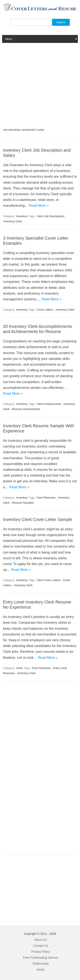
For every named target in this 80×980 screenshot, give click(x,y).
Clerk (19, 668)
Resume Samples (23, 503)
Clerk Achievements (49, 404)
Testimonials (40, 964)
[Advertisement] (40, 87)
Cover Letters (45, 310)
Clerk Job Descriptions (51, 216)
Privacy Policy (40, 952)
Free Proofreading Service (40, 958)
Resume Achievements (26, 409)
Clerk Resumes (46, 498)
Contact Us (40, 946)
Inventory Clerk (13, 221)
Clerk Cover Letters (49, 580)
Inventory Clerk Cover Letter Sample (37, 519)
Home (40, 970)
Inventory (22, 216)
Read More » (39, 206)
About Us (41, 940)
